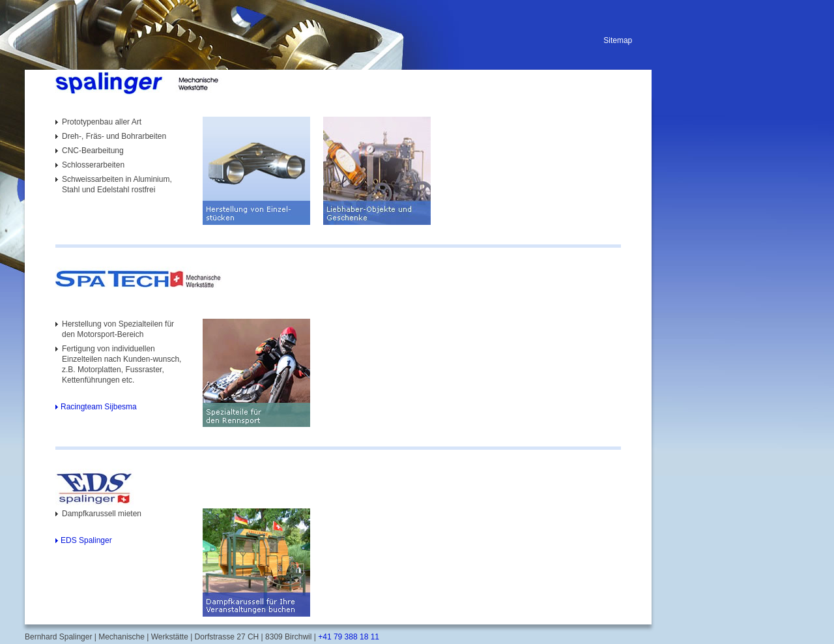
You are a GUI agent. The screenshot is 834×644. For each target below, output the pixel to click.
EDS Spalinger (86, 540)
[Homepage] (200, 83)
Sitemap (618, 40)
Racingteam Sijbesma (99, 407)
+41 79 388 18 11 (348, 637)
